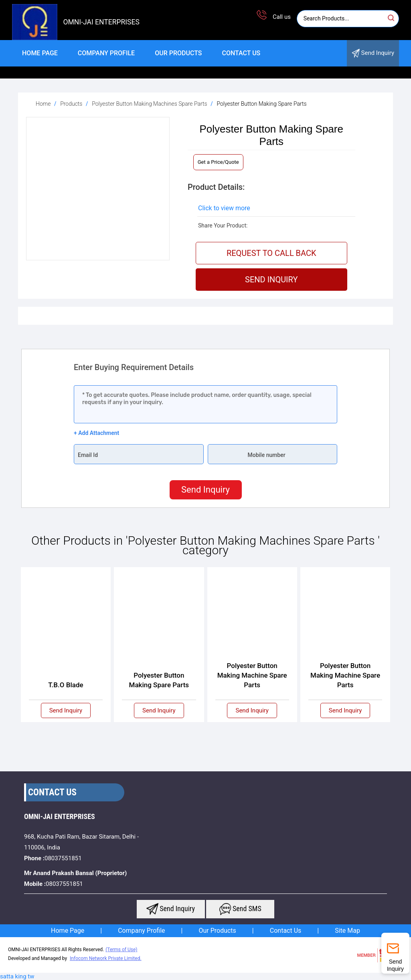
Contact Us (241, 53)
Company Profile (106, 53)
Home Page (40, 53)
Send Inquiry (373, 53)
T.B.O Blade (66, 685)
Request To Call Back (271, 253)
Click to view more (224, 208)
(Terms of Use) (121, 950)
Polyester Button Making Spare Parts (159, 680)
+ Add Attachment (96, 433)
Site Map (347, 931)
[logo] (35, 38)
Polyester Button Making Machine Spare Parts (252, 675)
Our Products (178, 53)
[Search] (342, 19)
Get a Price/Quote (218, 162)
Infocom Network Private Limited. (105, 958)
